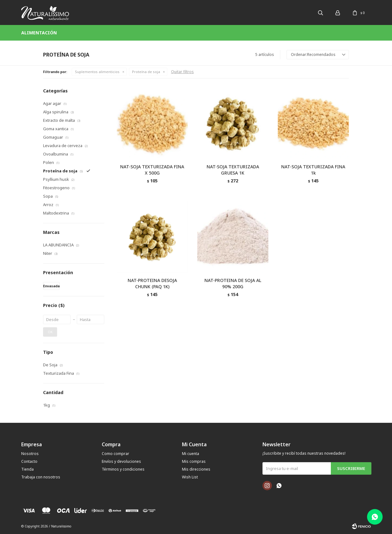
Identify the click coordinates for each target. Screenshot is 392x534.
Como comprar (115, 454)
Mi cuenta (191, 454)
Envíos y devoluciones (121, 461)
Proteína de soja (146, 72)
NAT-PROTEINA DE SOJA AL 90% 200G (233, 283)
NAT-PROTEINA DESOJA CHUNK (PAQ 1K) (152, 283)
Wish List (190, 477)
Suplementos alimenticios (97, 72)
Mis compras (194, 461)
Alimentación (39, 33)
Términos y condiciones (123, 469)
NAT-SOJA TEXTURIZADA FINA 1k (313, 170)
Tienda (27, 469)
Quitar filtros (182, 72)
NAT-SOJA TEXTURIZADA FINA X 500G (152, 170)
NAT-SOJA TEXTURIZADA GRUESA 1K (233, 170)
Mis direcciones (196, 469)
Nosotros (30, 454)
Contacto (29, 461)
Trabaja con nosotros (41, 477)
